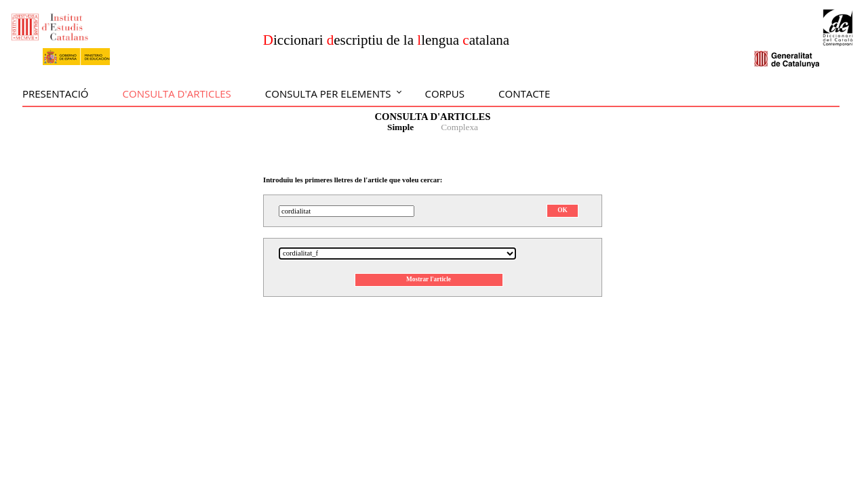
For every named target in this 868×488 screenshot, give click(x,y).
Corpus (445, 94)
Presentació (56, 94)
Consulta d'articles (177, 94)
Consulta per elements (328, 94)
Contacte (524, 94)
